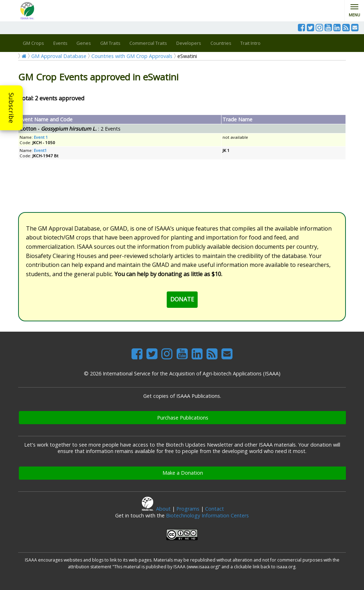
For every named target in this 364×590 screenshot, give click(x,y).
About (163, 509)
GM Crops (33, 43)
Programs (188, 509)
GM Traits (110, 43)
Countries (221, 43)
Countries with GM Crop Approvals (132, 56)
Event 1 (41, 137)
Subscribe (11, 108)
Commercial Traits (148, 43)
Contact (215, 509)
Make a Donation (183, 473)
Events (60, 43)
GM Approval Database (59, 56)
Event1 (40, 150)
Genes (84, 43)
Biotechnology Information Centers (207, 515)
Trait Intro (250, 43)
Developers (189, 43)
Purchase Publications (183, 418)
